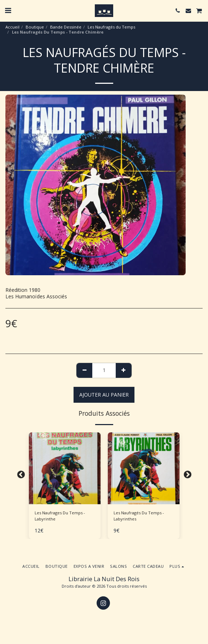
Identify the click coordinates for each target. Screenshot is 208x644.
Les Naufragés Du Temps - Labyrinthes (139, 516)
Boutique (35, 27)
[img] (65, 468)
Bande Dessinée (66, 27)
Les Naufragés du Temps (111, 27)
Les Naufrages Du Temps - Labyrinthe (60, 516)
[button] (8, 10)
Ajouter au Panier (104, 395)
